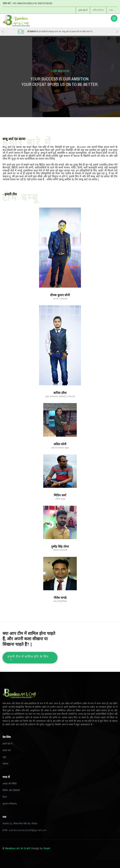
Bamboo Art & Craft (18, 848)
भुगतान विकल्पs (10, 804)
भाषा (112, 10)
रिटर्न (5, 797)
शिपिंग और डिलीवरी (11, 790)
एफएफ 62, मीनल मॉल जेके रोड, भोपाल (20, 824)
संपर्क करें (7, 750)
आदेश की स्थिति (10, 784)
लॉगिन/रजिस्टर (98, 10)
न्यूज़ (4, 757)
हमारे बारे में (7, 744)
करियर (5, 764)
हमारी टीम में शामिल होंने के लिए (28, 658)
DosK (47, 848)
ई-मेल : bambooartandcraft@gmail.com (25, 830)
